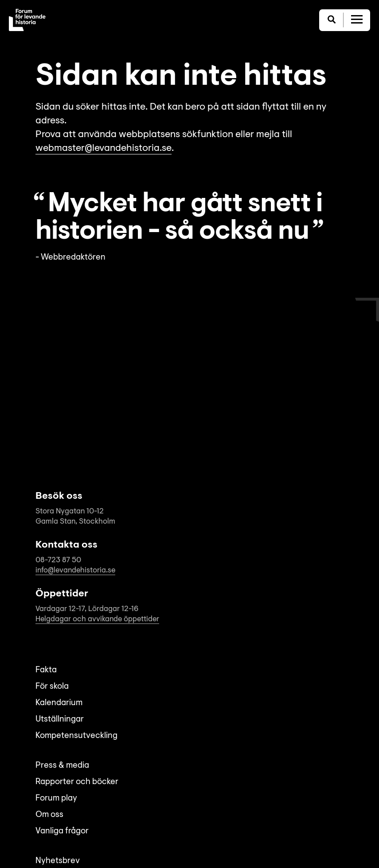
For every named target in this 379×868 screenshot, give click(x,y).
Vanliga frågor (62, 831)
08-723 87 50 (58, 560)
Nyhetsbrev (58, 861)
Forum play (56, 799)
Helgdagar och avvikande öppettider (97, 619)
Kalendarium (59, 703)
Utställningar (60, 720)
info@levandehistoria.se (75, 570)
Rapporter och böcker (77, 782)
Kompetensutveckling (76, 736)
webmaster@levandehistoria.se (104, 149)
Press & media (62, 766)
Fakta (46, 670)
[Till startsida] (27, 20)
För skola (52, 687)
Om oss (49, 815)
